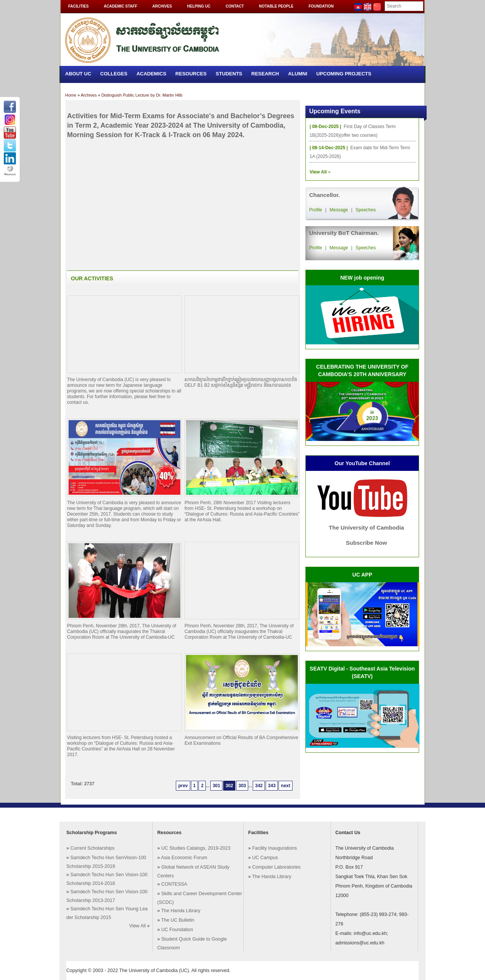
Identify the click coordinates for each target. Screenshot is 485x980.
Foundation (321, 6)
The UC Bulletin (178, 920)
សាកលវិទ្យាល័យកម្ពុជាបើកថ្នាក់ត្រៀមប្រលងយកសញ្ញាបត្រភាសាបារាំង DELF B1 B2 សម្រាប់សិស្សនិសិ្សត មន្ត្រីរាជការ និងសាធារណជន (241, 382)
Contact (235, 6)
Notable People (276, 6)
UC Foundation (177, 930)
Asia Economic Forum (184, 858)
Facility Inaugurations (274, 848)
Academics (151, 74)
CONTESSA (174, 884)
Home (71, 95)
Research (265, 74)
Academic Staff (120, 6)
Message (339, 210)
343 (272, 786)
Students (229, 74)
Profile (316, 210)
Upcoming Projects (344, 74)
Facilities (78, 6)
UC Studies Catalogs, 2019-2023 (196, 848)
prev (183, 786)
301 (216, 786)
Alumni (298, 74)
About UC (78, 74)
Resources (191, 74)
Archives (162, 6)
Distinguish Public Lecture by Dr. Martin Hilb (142, 95)
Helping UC (199, 6)
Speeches (365, 210)
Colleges (114, 74)
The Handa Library (181, 911)
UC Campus (265, 858)
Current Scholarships (92, 848)
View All (138, 926)
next (286, 786)
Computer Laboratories (276, 867)
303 (242, 786)
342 (259, 786)
